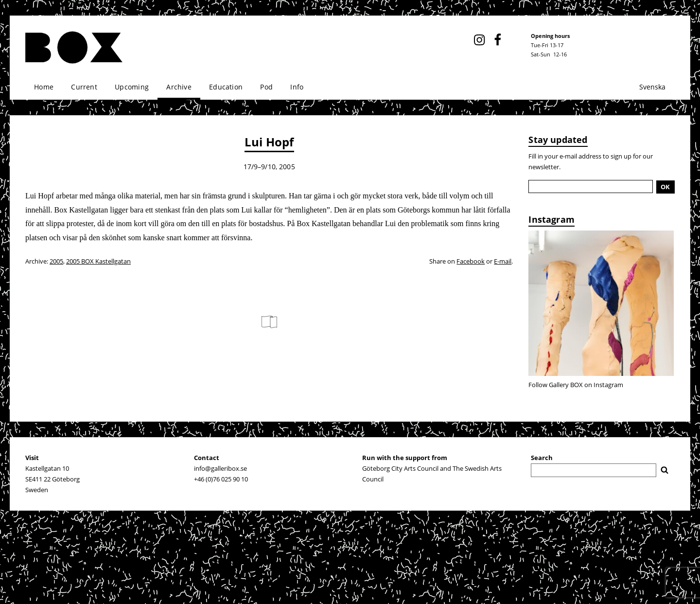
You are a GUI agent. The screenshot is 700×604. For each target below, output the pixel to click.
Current (84, 87)
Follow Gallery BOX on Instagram (576, 385)
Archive (179, 87)
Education (226, 87)
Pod (266, 87)
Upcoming (132, 87)
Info (297, 87)
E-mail (503, 261)
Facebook (471, 261)
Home (44, 87)
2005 (56, 261)
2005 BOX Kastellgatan (98, 261)
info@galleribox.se (220, 468)
